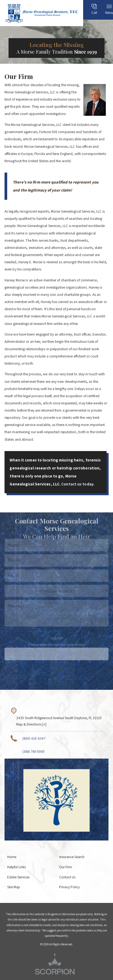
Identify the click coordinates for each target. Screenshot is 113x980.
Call (94, 9)
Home (12, 857)
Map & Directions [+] (31, 724)
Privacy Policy (69, 887)
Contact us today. (78, 484)
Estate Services (18, 877)
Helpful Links (17, 867)
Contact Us (67, 877)
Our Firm (66, 867)
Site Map (14, 887)
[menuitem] (86, 11)
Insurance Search (72, 857)
